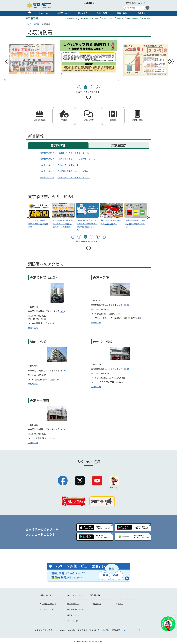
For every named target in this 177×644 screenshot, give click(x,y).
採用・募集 (122, 13)
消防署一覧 (97, 603)
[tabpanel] (89, 58)
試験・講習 (102, 13)
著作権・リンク (73, 615)
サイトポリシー (73, 603)
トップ (29, 14)
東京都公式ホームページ (136, 3)
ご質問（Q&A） (48, 603)
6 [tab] (104, 237)
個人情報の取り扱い (75, 609)
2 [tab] (85, 87)
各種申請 (142, 13)
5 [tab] (98, 237)
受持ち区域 (33, 328)
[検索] (147, 8)
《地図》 (106, 630)
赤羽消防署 (58, 145)
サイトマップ (72, 621)
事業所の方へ (63, 13)
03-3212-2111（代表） (132, 630)
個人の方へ (43, 13)
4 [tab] (98, 87)
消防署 (36, 24)
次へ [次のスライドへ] (171, 62)
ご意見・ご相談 (48, 609)
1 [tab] (79, 87)
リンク (121, 603)
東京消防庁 (119, 145)
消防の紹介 (83, 13)
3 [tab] (92, 87)
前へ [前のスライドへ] (6, 62)
